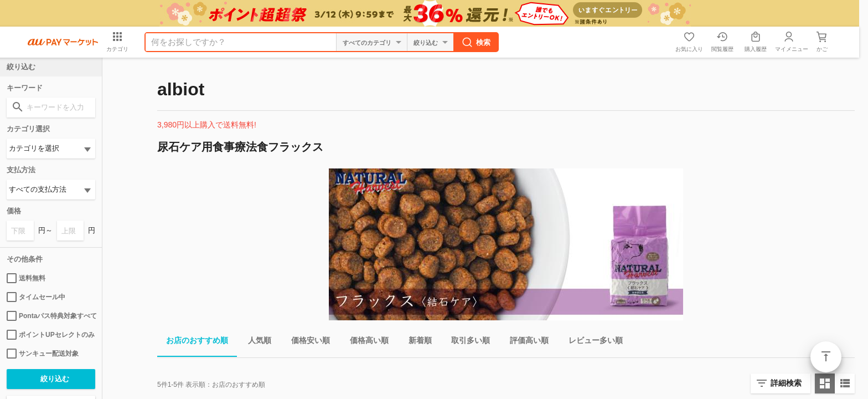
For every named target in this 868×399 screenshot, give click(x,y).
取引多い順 (466, 342)
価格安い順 (306, 342)
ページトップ (826, 357)
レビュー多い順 (591, 342)
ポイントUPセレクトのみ (51, 335)
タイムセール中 (36, 297)
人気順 (255, 342)
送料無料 (26, 278)
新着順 (416, 342)
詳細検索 (786, 383)
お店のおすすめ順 (193, 342)
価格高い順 (365, 342)
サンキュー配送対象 (43, 354)
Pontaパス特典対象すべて (51, 316)
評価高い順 (525, 342)
